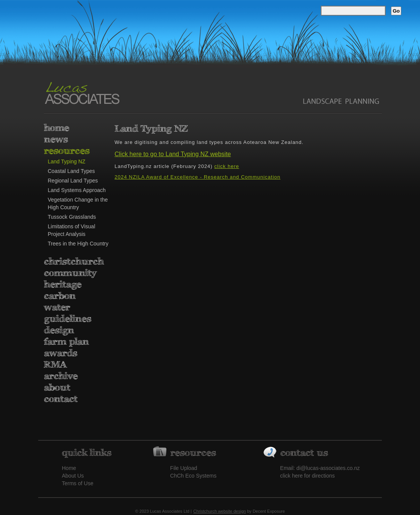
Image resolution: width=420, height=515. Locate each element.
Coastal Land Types (71, 171)
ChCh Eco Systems (193, 476)
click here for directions (308, 476)
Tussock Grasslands (72, 217)
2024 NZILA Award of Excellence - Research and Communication (198, 177)
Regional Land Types (73, 181)
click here (227, 166)
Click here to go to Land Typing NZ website (173, 154)
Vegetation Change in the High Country (78, 203)
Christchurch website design (220, 511)
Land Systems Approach (77, 190)
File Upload (184, 468)
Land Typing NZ (67, 161)
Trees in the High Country (78, 244)
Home (69, 468)
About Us (73, 476)
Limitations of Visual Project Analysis (71, 230)
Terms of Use (78, 483)
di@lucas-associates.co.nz (328, 468)
